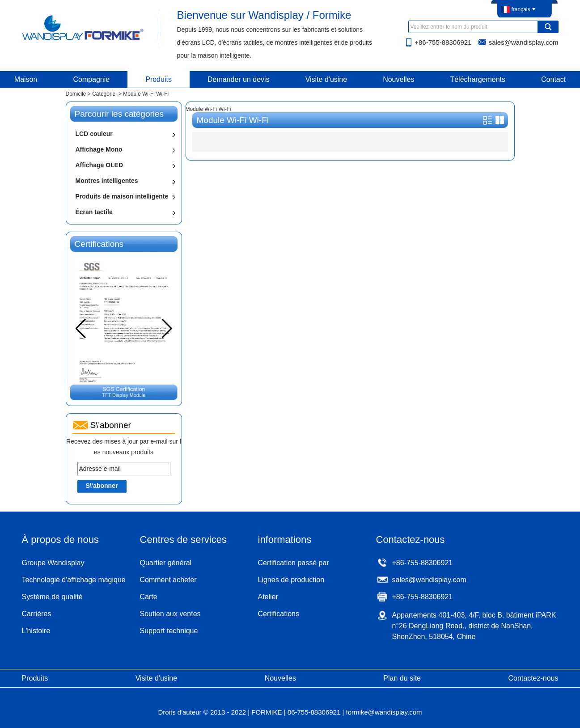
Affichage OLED (99, 165)
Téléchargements (478, 79)
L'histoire (36, 631)
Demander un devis (239, 79)
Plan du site (402, 678)
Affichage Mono (99, 149)
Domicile (76, 94)
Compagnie (91, 79)
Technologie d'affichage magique (74, 580)
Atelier (268, 597)
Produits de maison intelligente (122, 196)
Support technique (169, 631)
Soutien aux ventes (170, 614)
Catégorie (104, 94)
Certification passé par (294, 563)
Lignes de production (291, 580)
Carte (149, 597)
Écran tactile (94, 212)
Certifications (279, 614)
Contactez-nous (533, 678)
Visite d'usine (326, 79)
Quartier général (166, 563)
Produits (159, 79)
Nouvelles (398, 79)
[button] (167, 329)
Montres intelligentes (107, 181)
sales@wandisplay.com (524, 42)
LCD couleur (94, 134)
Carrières (37, 614)
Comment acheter (168, 580)
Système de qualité (52, 597)
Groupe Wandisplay (53, 563)
